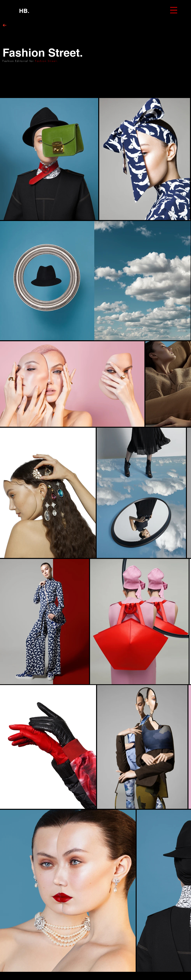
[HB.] (24, 11)
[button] (174, 10)
